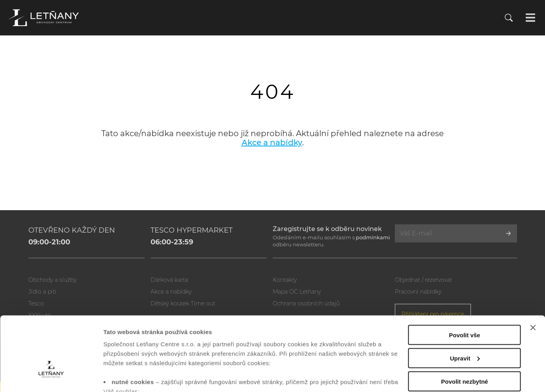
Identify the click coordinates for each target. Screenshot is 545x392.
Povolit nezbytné (464, 327)
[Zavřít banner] (533, 273)
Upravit (465, 304)
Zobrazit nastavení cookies (141, 376)
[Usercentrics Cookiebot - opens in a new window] (51, 377)
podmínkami (373, 237)
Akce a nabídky (272, 142)
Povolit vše (464, 280)
